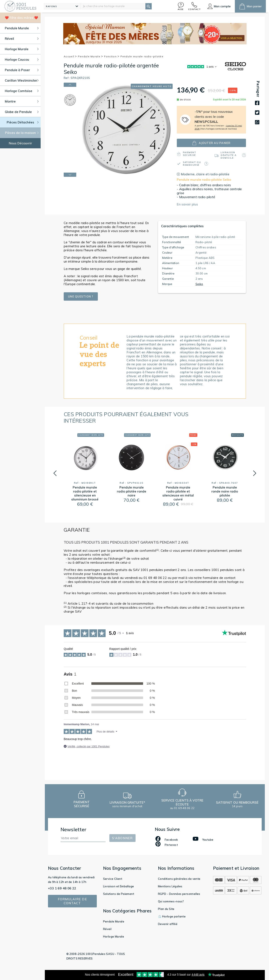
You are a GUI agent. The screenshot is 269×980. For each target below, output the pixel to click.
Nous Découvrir (20, 143)
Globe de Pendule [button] (22, 112)
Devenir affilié (168, 924)
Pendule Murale (91, 56)
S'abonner (122, 838)
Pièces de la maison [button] (22, 133)
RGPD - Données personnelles (179, 894)
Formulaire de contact (72, 901)
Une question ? (81, 296)
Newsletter (74, 829)
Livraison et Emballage (119, 886)
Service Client (113, 879)
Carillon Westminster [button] (22, 80)
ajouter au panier (211, 143)
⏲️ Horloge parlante (172, 916)
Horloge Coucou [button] (22, 60)
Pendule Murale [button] (22, 28)
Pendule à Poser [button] (22, 70)
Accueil (70, 56)
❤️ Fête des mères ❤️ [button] (21, 18)
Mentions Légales (170, 886)
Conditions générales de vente (179, 879)
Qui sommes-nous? (171, 901)
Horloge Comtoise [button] (22, 91)
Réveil (107, 929)
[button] (181, 6)
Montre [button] (22, 101)
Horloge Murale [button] (22, 49)
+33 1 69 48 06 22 (62, 888)
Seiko (199, 284)
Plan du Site (166, 909)
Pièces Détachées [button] (23, 122)
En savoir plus (187, 204)
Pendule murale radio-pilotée (142, 56)
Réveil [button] (22, 39)
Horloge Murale (114, 936)
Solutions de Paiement (119, 894)
